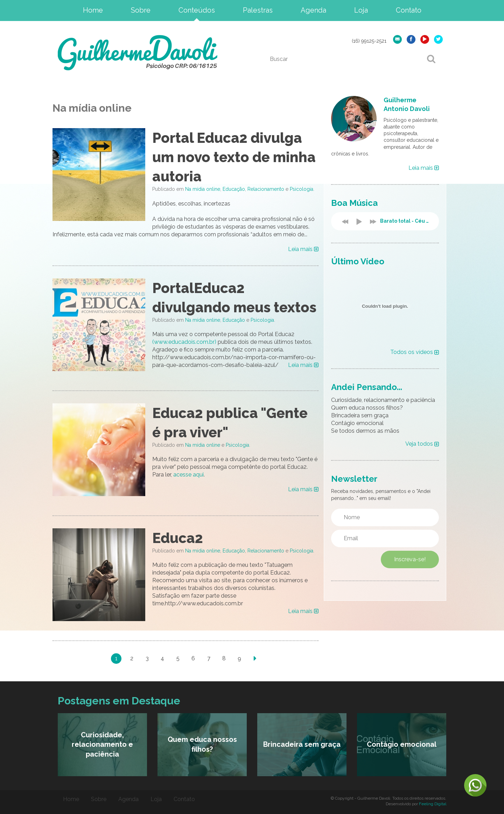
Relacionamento (266, 189)
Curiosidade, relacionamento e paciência (383, 400)
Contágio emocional (357, 423)
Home (93, 10)
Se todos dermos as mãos (365, 431)
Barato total (406, 221)
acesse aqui (188, 475)
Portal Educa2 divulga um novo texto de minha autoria (234, 157)
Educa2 (178, 538)
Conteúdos (197, 10)
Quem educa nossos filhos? (367, 408)
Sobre (141, 10)
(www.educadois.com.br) (184, 342)
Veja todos (422, 444)
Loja (361, 10)
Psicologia (302, 189)
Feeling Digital (433, 804)
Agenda (313, 10)
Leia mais (303, 249)
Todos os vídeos (415, 352)
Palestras (258, 10)
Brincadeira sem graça (360, 415)
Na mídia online (203, 189)
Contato (409, 10)
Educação (234, 189)
